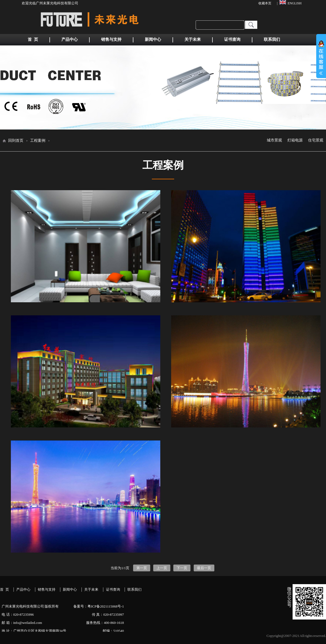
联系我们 (134, 589)
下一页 (182, 568)
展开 (321, 61)
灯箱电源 (295, 140)
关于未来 (91, 589)
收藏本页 (265, 3)
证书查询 (113, 589)
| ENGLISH (289, 3)
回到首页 (16, 141)
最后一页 (204, 568)
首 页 (4, 589)
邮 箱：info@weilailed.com (22, 623)
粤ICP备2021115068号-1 (106, 606)
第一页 (142, 568)
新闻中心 (70, 589)
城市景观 (274, 140)
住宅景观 (316, 140)
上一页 (162, 568)
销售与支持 (47, 589)
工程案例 (38, 141)
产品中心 (23, 589)
